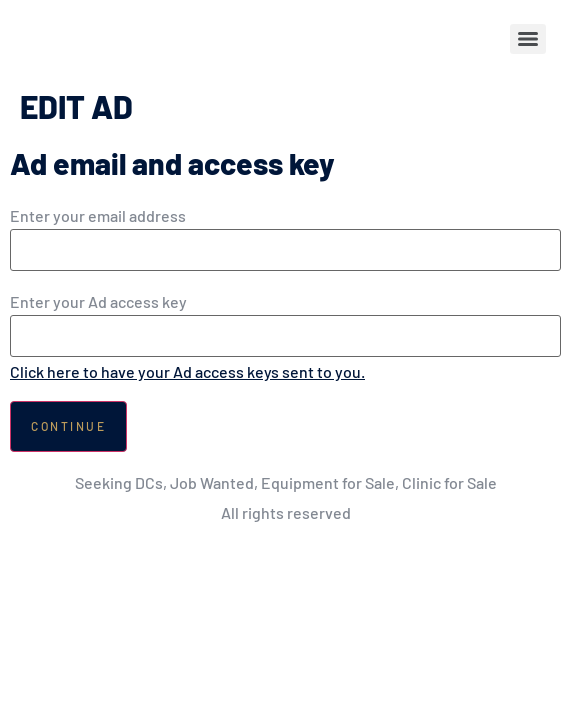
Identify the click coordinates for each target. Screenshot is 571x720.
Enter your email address (98, 216)
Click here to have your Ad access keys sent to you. (187, 371)
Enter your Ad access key (98, 302)
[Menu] (528, 39)
